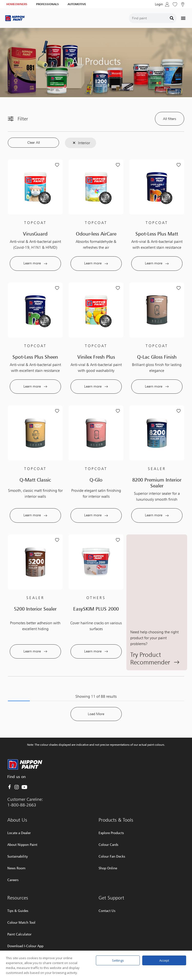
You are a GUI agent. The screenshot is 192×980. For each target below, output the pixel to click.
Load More (96, 701)
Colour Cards (108, 832)
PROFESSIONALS (47, 4)
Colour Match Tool (21, 909)
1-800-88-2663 (22, 792)
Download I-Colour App (25, 933)
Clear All (34, 142)
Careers (13, 867)
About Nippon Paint (22, 832)
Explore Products (111, 820)
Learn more (35, 263)
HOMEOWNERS (17, 4)
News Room (16, 855)
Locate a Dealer (19, 820)
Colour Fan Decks (112, 843)
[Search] (172, 18)
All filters (170, 119)
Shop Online (108, 855)
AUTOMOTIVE (77, 4)
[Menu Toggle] (183, 18)
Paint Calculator (19, 921)
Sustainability (18, 843)
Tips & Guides (18, 898)
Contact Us (107, 898)
